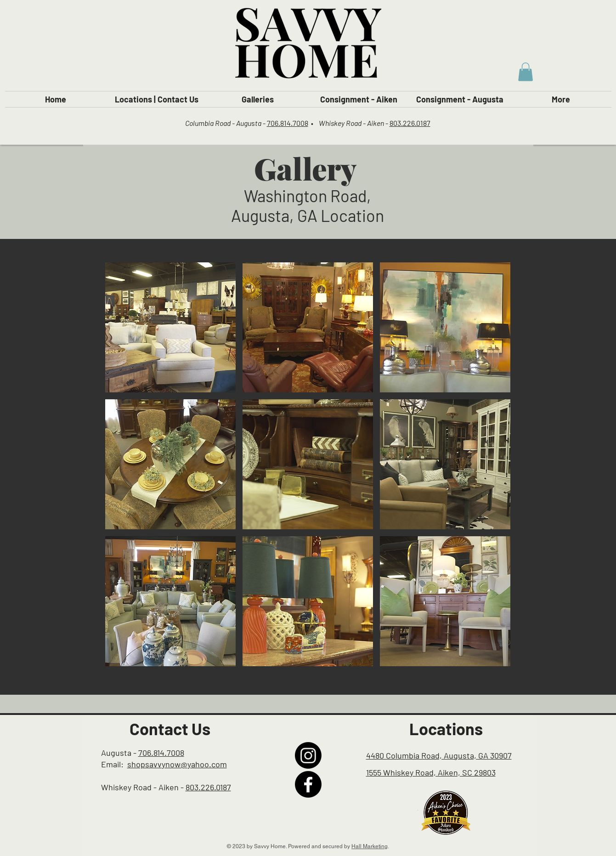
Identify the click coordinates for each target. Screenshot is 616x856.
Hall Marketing (370, 846)
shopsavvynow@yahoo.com (177, 764)
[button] (526, 72)
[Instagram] (308, 755)
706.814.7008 (288, 123)
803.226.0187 (410, 123)
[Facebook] (308, 784)
